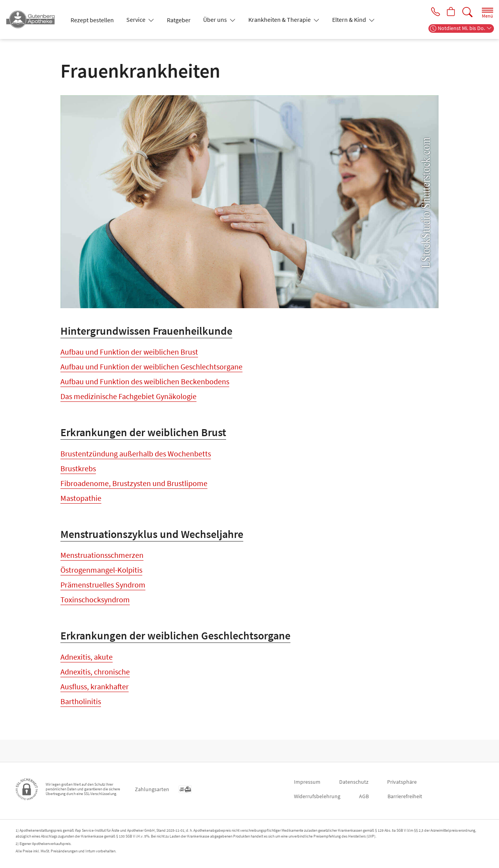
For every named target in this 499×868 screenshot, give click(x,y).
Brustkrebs (78, 474)
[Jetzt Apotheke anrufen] (434, 12)
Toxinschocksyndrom (95, 611)
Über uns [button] (216, 20)
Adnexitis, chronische (95, 688)
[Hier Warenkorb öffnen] (450, 12)
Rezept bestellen (92, 20)
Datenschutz (354, 782)
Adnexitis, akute (87, 674)
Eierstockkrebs (85, 733)
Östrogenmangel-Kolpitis (101, 581)
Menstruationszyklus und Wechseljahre (152, 545)
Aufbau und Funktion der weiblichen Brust (129, 352)
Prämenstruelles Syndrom (103, 596)
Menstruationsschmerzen (102, 566)
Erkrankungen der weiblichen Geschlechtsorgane (175, 652)
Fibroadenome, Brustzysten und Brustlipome (134, 489)
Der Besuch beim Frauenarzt (107, 411)
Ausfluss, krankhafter (95, 703)
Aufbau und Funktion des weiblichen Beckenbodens (145, 381)
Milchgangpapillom (92, 518)
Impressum (307, 782)
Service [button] (136, 20)
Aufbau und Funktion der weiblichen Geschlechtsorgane (151, 367)
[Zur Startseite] (34, 20)
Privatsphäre (402, 782)
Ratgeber (179, 20)
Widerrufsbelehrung (317, 796)
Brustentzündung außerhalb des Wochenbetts (136, 459)
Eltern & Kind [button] (350, 20)
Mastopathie (81, 503)
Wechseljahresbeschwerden (106, 626)
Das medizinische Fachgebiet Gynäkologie (128, 396)
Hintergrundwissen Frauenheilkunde (146, 331)
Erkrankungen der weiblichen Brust (143, 438)
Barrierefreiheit (405, 796)
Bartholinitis (81, 718)
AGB (364, 796)
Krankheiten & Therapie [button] (280, 20)
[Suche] (467, 12)
